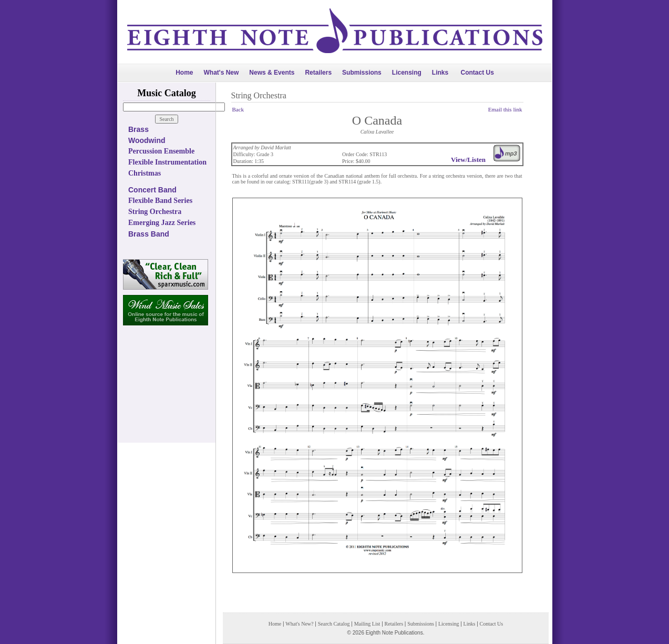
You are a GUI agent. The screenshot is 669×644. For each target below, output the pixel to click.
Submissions (362, 73)
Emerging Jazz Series (162, 223)
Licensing (407, 73)
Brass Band (149, 234)
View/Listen (468, 160)
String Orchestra (155, 212)
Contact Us (477, 73)
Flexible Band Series (160, 201)
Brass (138, 129)
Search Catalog (334, 624)
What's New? (299, 624)
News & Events (272, 73)
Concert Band (152, 190)
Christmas (145, 173)
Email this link (505, 109)
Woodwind (147, 140)
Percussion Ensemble (161, 151)
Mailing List (367, 624)
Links (440, 73)
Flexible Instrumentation (167, 162)
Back (238, 109)
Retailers (318, 73)
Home (184, 73)
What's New (221, 73)
